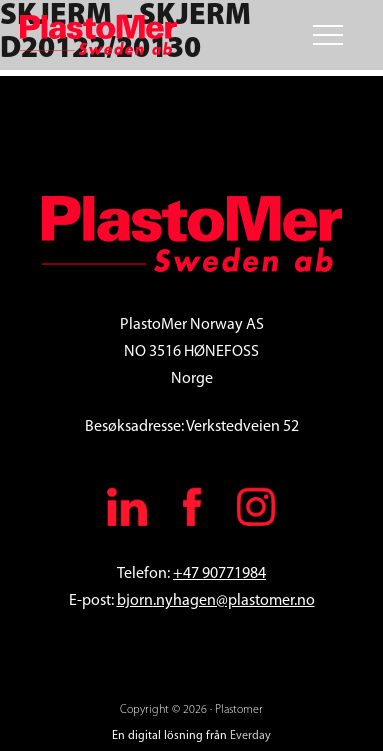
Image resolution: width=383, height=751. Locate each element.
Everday (250, 736)
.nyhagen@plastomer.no (234, 601)
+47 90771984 (219, 574)
